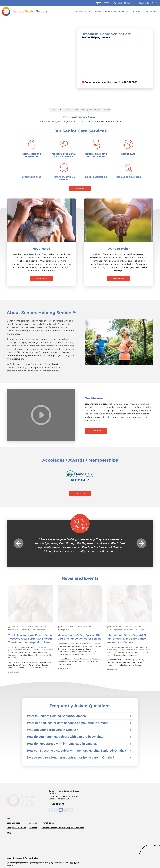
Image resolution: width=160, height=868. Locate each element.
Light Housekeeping (96, 177)
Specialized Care (32, 177)
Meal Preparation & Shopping (64, 178)
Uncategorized (63, 630)
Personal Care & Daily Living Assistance (64, 155)
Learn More (41, 279)
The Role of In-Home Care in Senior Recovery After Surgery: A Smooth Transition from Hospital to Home (31, 639)
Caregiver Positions (102, 12)
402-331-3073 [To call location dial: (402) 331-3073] (130, 82)
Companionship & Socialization (32, 155)
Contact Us (80, 494)
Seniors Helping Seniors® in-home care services (27, 630)
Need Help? (41, 249)
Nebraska (70, 110)
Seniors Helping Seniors (38, 668)
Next (141, 543)
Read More (14, 672)
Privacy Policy (31, 858)
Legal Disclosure (14, 858)
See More (80, 188)
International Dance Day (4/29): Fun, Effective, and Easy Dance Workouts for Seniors (127, 639)
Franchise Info (151, 12)
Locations (119, 12)
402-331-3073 (123, 3)
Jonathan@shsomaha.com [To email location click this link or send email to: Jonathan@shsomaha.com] (101, 82)
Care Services (81, 12)
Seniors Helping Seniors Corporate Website (63, 828)
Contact (137, 12)
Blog (129, 12)
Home (53, 110)
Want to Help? (119, 249)
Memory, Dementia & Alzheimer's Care (96, 155)
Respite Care (128, 154)
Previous (19, 543)
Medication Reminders (128, 177)
